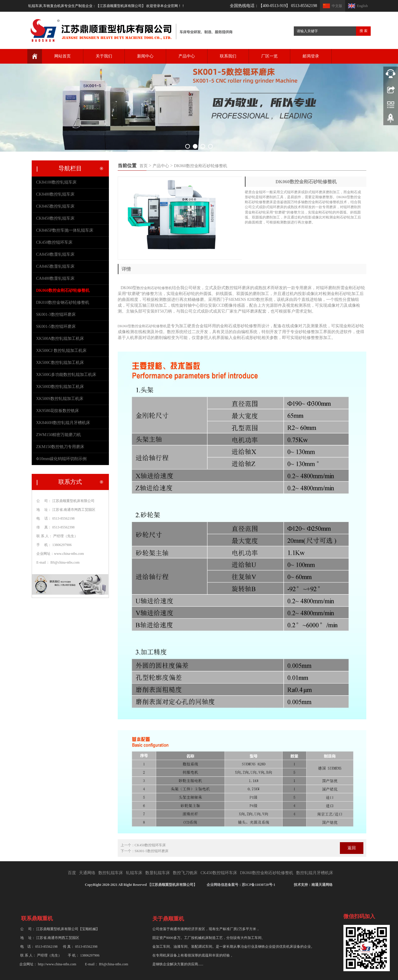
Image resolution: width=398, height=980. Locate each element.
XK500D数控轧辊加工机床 (60, 387)
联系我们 (228, 56)
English (362, 6)
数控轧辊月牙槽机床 (315, 873)
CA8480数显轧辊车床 (55, 278)
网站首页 (63, 56)
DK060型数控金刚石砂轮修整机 (142, 326)
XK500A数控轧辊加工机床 (60, 339)
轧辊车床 (134, 873)
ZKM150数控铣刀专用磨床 (60, 447)
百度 (72, 873)
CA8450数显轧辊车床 (55, 254)
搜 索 (364, 31)
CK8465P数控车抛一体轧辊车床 (65, 230)
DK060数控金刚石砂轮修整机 (201, 166)
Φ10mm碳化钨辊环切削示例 (61, 459)
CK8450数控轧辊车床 (55, 218)
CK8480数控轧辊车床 (55, 194)
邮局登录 (311, 56)
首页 (144, 166)
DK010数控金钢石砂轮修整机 (63, 302)
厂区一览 (269, 56)
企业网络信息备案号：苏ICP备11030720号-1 (241, 885)
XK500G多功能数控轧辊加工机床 (66, 375)
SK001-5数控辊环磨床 (152, 851)
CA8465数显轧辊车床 (55, 266)
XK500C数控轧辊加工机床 (60, 363)
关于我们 (104, 56)
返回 (352, 848)
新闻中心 (145, 56)
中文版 (337, 6)
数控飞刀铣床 (185, 873)
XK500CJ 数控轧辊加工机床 (61, 351)
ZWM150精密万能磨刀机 (59, 435)
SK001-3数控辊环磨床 (56, 314)
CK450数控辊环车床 (150, 845)
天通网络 (87, 873)
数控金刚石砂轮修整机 (154, 288)
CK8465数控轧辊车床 (55, 206)
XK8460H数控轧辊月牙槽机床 (63, 423)
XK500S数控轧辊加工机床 (60, 399)
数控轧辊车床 (111, 873)
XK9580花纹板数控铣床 (58, 411)
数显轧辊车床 (158, 873)
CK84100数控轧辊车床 (56, 182)
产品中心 (187, 56)
